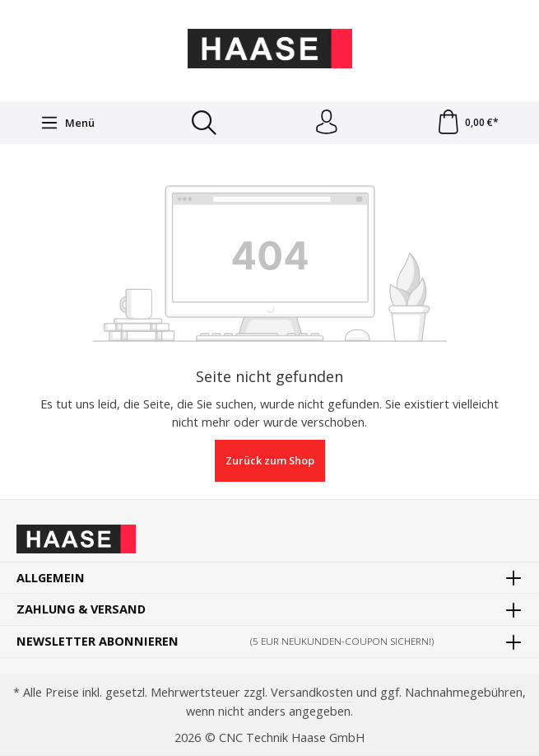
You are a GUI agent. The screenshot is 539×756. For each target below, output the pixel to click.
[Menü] (67, 123)
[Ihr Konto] (326, 123)
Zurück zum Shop (270, 461)
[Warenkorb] (467, 123)
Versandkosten (312, 692)
